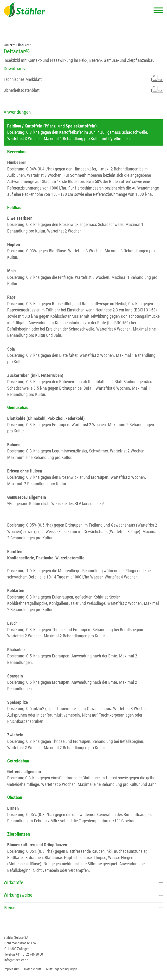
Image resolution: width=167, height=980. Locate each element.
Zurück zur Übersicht (17, 45)
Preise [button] (83, 908)
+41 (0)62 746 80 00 (29, 954)
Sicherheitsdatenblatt (83, 89)
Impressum (12, 969)
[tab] (83, 113)
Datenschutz (33, 969)
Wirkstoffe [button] (83, 883)
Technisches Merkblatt (83, 78)
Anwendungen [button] (83, 112)
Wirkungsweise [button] (83, 895)
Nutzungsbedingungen (62, 969)
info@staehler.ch (16, 960)
